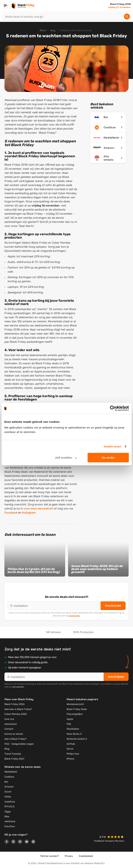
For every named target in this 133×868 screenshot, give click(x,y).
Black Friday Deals (77, 709)
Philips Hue (73, 754)
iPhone (70, 759)
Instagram (29, 513)
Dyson (8, 792)
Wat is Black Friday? (15, 739)
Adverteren (11, 724)
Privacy (69, 856)
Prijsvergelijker (75, 714)
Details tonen (112, 446)
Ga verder (108, 458)
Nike (7, 816)
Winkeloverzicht (75, 704)
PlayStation (73, 729)
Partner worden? (50, 856)
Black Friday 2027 (14, 759)
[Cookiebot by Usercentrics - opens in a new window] (113, 408)
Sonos (70, 749)
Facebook (11, 513)
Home (43, 30)
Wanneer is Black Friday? (18, 709)
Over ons (9, 719)
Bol (6, 782)
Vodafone (10, 802)
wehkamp (10, 821)
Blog (53, 30)
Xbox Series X (74, 734)
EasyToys (10, 826)
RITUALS (9, 806)
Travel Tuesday (13, 754)
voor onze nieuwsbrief (38, 509)
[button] (116, 837)
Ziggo (8, 811)
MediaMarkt (11, 772)
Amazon (9, 787)
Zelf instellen (66, 458)
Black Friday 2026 (15, 704)
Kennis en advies (14, 734)
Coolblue (9, 777)
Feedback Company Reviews (109, 841)
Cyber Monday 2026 (16, 714)
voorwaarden (74, 616)
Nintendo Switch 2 (77, 739)
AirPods (71, 744)
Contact (9, 729)
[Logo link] (8, 842)
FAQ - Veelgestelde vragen (19, 744)
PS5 (69, 724)
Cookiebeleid (86, 856)
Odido (8, 797)
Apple (70, 719)
